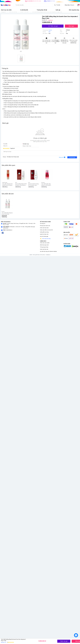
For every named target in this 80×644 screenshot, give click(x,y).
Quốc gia (58, 10)
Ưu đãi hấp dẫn (24, 10)
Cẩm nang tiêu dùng (74, 10)
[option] (7, 208)
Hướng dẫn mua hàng (44, 232)
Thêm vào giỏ (53, 26)
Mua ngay (71, 26)
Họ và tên (5, 144)
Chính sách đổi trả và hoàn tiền (46, 230)
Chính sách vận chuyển (45, 243)
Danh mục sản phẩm (6, 10)
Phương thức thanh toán (45, 226)
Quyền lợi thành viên (44, 234)
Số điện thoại (26, 144)
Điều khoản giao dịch (44, 245)
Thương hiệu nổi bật (42, 10)
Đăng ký (72, 5)
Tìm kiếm (57, 5)
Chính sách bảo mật (44, 249)
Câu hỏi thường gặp (44, 236)
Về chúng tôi (43, 224)
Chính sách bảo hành (44, 228)
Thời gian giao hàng (44, 247)
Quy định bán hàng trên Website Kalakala (48, 251)
